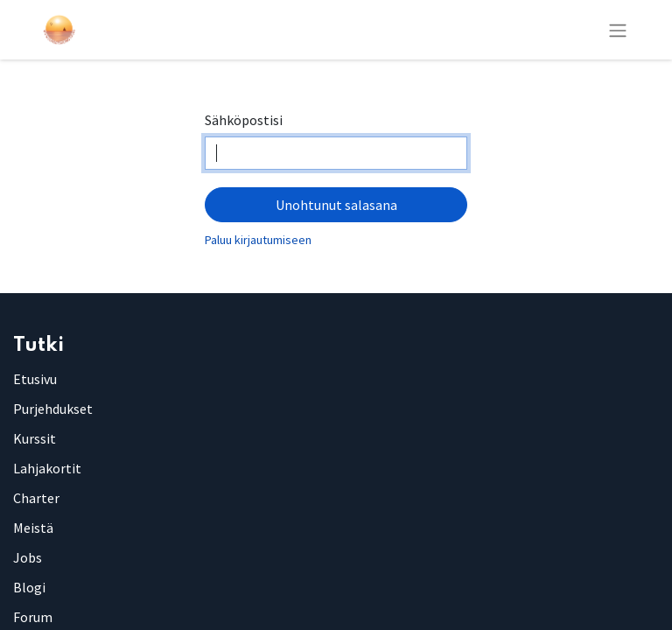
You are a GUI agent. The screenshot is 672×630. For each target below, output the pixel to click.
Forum (33, 617)
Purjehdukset (53, 409)
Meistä (33, 528)
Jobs (28, 557)
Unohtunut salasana (336, 205)
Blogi (29, 587)
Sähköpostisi (244, 120)
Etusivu (35, 379)
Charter (36, 498)
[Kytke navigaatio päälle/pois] (618, 30)
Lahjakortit (47, 468)
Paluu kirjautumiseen (258, 240)
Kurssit (35, 438)
